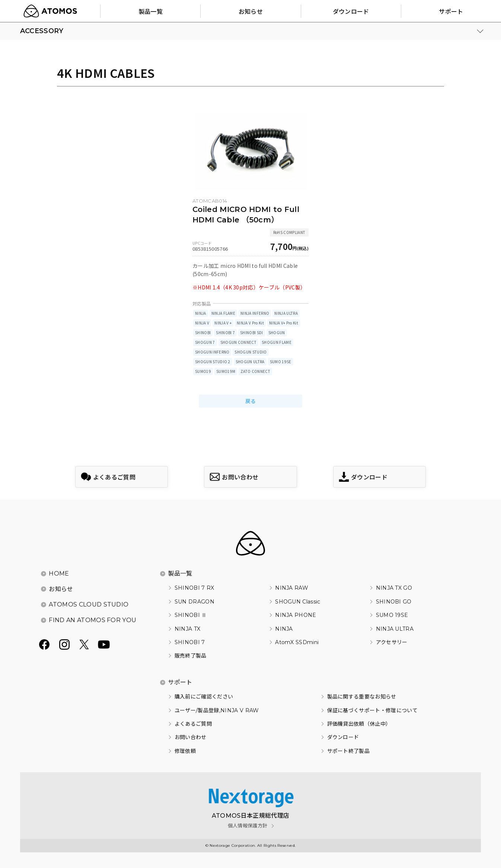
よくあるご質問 (193, 724)
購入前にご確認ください (204, 697)
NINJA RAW (292, 588)
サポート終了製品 (349, 751)
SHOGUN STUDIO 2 (213, 362)
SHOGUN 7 (205, 342)
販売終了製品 (191, 656)
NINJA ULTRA (286, 313)
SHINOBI (203, 332)
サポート (180, 682)
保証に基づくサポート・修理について (372, 710)
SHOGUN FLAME (277, 342)
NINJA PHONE (296, 615)
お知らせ (61, 589)
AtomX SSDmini (297, 642)
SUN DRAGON (194, 602)
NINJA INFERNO (255, 313)
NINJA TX (188, 629)
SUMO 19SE (281, 362)
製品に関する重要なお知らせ (362, 697)
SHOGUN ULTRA (250, 362)
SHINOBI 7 (225, 332)
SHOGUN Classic (298, 602)
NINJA (201, 313)
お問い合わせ (191, 737)
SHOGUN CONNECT (238, 342)
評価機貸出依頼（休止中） (359, 724)
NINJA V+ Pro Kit (284, 323)
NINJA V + (223, 323)
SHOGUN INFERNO (212, 352)
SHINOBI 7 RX (194, 588)
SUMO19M (226, 371)
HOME (59, 574)
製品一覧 (180, 574)
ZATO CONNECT (255, 371)
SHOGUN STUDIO (250, 352)
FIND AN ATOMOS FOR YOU (92, 620)
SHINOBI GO (394, 602)
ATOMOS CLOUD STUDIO (89, 604)
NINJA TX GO (394, 588)
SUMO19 (203, 371)
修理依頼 (185, 751)
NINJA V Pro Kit (250, 323)
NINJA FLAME (224, 313)
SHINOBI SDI (252, 332)
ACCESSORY (42, 31)
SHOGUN (277, 332)
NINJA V (202, 323)
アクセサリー (392, 642)
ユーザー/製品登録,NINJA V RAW (217, 710)
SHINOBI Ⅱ (191, 615)
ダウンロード (343, 737)
